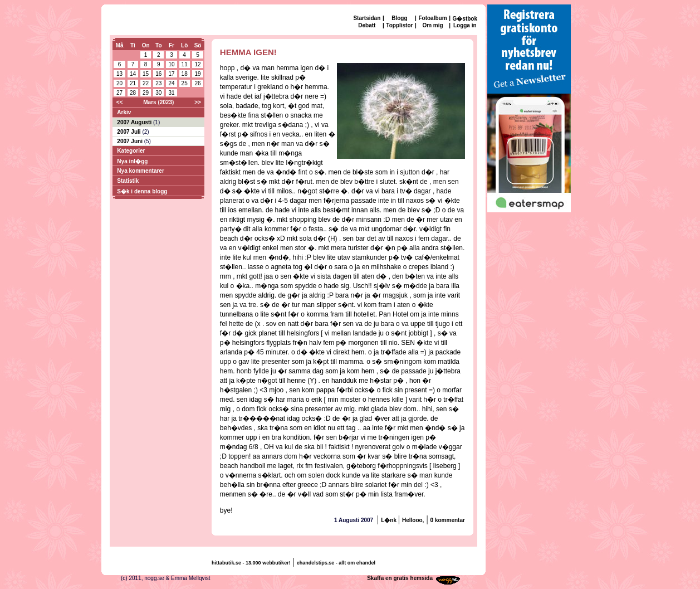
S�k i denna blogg (142, 191)
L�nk (390, 520)
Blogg (399, 18)
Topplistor (399, 25)
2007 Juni (130, 141)
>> (198, 102)
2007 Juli (129, 132)
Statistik (128, 181)
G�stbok (465, 19)
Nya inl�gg (132, 161)
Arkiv (124, 112)
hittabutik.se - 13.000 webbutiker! (251, 563)
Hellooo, (413, 520)
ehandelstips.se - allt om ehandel (336, 563)
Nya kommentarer (140, 171)
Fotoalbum (432, 18)
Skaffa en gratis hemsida (400, 578)
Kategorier (131, 151)
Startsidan (367, 18)
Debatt (367, 25)
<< (120, 102)
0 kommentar (448, 520)
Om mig (432, 25)
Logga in (465, 25)
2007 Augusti (135, 122)
